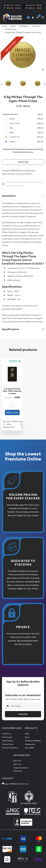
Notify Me (23, 162)
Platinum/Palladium (33, 741)
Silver (27, 737)
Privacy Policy (8, 744)
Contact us (7, 734)
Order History (8, 741)
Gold (27, 734)
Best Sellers (30, 748)
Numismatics (30, 744)
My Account (7, 737)
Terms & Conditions (10, 748)
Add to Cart (12, 412)
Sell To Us (17, 764)
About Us (17, 761)
